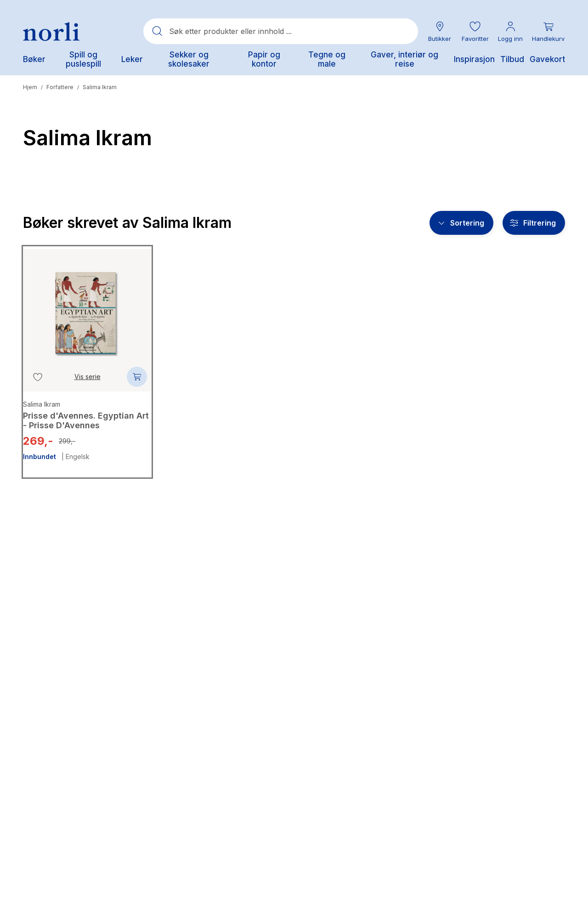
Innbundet (40, 457)
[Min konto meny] (510, 31)
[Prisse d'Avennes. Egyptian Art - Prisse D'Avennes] (87, 308)
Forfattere (60, 87)
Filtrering (540, 223)
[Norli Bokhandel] (51, 31)
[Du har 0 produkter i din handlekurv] (548, 31)
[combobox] (281, 31)
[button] (475, 31)
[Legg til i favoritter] (38, 377)
